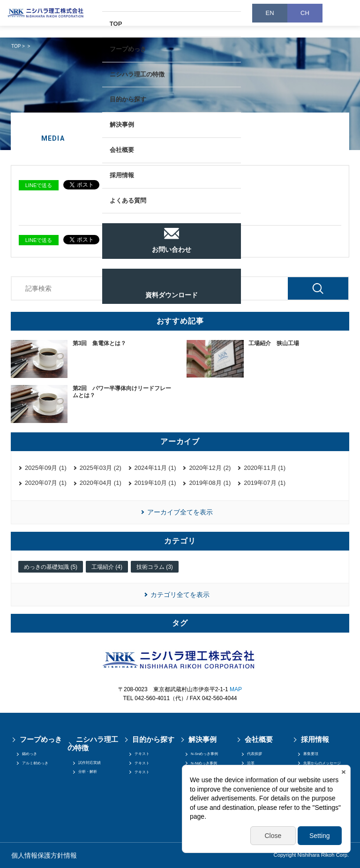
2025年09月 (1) (46, 468)
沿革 (251, 763)
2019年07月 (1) (265, 483)
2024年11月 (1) (155, 468)
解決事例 (122, 125)
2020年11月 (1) (265, 468)
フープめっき (128, 49)
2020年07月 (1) (46, 483)
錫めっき (30, 754)
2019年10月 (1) (155, 483)
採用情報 (122, 175)
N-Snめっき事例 (204, 754)
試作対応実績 (90, 763)
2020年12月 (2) (210, 468)
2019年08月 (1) (210, 483)
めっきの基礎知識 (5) (51, 567)
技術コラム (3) (155, 567)
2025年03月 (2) (101, 468)
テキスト (142, 754)
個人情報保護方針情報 (44, 855)
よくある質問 (128, 200)
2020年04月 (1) (101, 483)
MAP (236, 689)
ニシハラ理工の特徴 (137, 74)
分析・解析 (88, 772)
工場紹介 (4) (107, 567)
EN (270, 13)
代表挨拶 (255, 754)
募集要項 (311, 754)
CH (305, 13)
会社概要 (122, 150)
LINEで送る (39, 185)
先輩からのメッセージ (322, 763)
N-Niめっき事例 (204, 763)
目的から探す (128, 99)
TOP (116, 24)
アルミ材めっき (35, 763)
